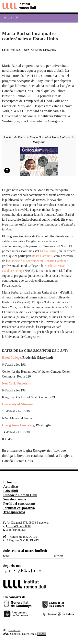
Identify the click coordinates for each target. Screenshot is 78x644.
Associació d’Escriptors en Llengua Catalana (37, 261)
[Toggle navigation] (71, 6)
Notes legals (29, 634)
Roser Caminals (42, 256)
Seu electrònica (15, 499)
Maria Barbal (49, 251)
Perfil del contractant (19, 504)
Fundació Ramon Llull (20, 495)
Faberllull (11, 491)
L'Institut (10, 482)
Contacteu (14, 630)
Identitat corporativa (19, 508)
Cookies (12, 634)
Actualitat (11, 17)
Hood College (11, 358)
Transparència (14, 512)
